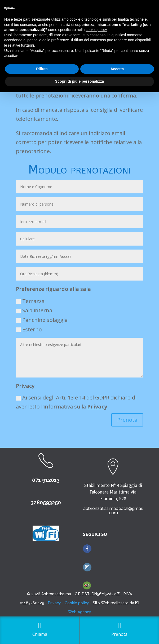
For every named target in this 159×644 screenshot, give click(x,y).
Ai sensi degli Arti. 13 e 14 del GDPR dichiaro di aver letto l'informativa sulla (76, 402)
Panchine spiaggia (42, 320)
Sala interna (34, 310)
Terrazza (30, 301)
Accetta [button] (117, 69)
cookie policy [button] (96, 30)
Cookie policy (77, 603)
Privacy (97, 407)
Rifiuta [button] (42, 69)
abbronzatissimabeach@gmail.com (113, 511)
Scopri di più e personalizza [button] (79, 81)
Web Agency (80, 612)
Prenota (127, 420)
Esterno (29, 329)
